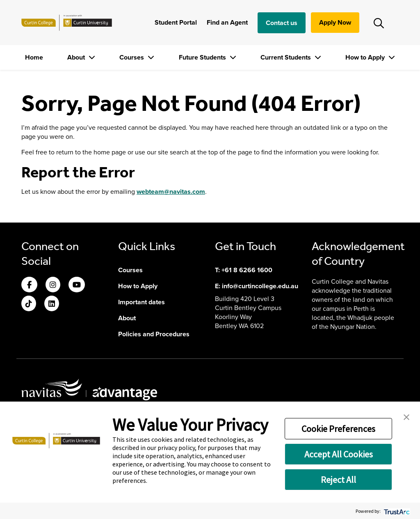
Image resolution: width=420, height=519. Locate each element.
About (77, 57)
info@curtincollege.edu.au (260, 286)
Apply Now (335, 22)
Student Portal (176, 22)
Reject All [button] (338, 480)
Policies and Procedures (154, 334)
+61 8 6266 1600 (247, 270)
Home (34, 57)
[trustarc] (396, 511)
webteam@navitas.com (171, 192)
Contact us (282, 23)
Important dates (142, 302)
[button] (406, 416)
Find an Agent (227, 22)
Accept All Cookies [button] (339, 454)
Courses (132, 57)
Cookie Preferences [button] (338, 429)
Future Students (203, 57)
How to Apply (366, 57)
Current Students (286, 57)
